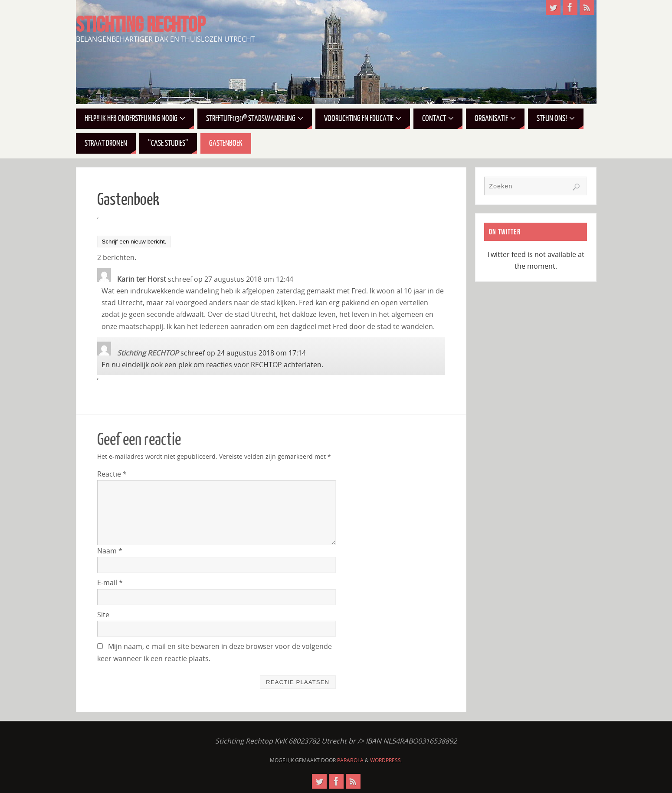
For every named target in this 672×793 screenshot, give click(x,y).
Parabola (350, 760)
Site (103, 615)
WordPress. (386, 760)
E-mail (110, 582)
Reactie (112, 474)
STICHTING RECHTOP (141, 24)
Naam (110, 551)
